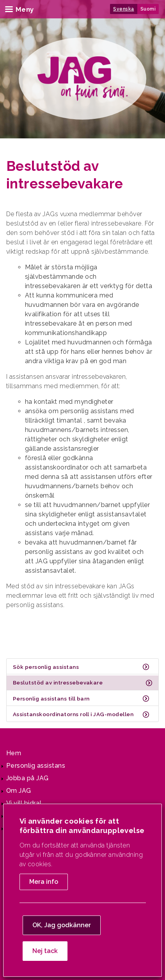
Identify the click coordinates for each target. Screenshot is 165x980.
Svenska (123, 9)
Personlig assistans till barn (51, 699)
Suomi (148, 9)
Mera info (44, 882)
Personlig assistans (36, 766)
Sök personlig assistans (46, 667)
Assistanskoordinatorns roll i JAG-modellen (73, 714)
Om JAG (19, 791)
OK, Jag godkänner (62, 925)
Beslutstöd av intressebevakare (58, 683)
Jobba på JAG (27, 778)
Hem (14, 753)
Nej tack (45, 951)
